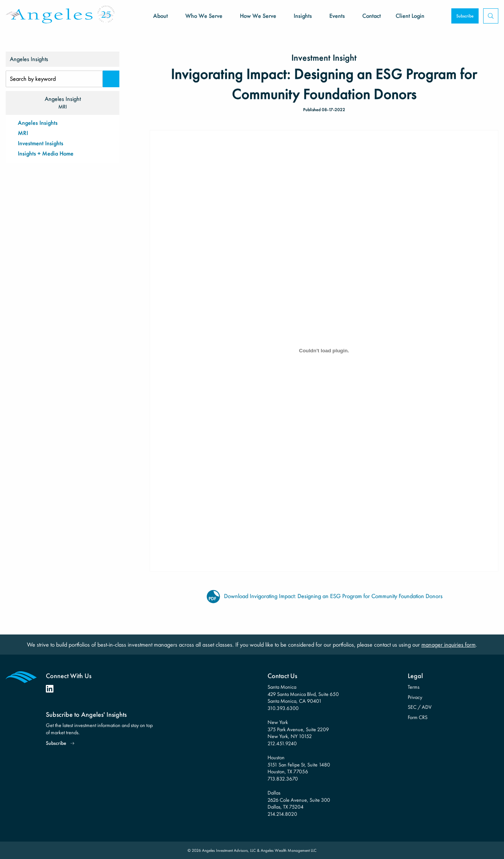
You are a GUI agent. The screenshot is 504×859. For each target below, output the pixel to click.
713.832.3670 (283, 779)
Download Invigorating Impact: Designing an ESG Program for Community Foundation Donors (324, 596)
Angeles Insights (38, 123)
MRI (23, 133)
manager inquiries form (448, 645)
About (160, 16)
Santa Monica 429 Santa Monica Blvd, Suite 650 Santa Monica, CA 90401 (303, 694)
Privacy (415, 697)
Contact (372, 16)
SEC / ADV (420, 707)
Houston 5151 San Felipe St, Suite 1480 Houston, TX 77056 (299, 764)
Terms (414, 687)
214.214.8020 (282, 814)
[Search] (111, 79)
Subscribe (465, 16)
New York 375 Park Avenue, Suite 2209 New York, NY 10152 (298, 729)
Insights (303, 16)
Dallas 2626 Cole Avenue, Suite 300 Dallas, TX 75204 (299, 800)
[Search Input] (54, 79)
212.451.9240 (282, 743)
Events (337, 16)
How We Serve (258, 16)
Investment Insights (41, 143)
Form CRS (418, 717)
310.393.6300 (283, 708)
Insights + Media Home (46, 153)
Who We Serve (204, 16)
